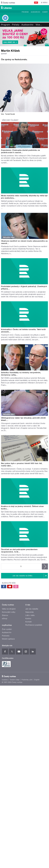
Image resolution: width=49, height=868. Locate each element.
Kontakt (29, 622)
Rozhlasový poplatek (34, 625)
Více (39, 25)
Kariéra (28, 619)
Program (25, 12)
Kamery (45, 12)
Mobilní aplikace (8, 639)
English (37, 680)
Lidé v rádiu (30, 615)
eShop (5, 619)
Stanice (5, 615)
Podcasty (6, 636)
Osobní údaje (15, 680)
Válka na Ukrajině (9, 609)
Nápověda (29, 612)
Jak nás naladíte (32, 609)
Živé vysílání (7, 629)
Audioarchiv (35, 12)
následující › (45, 566)
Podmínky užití (27, 680)
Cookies (5, 680)
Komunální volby (9, 612)
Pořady (16, 25)
